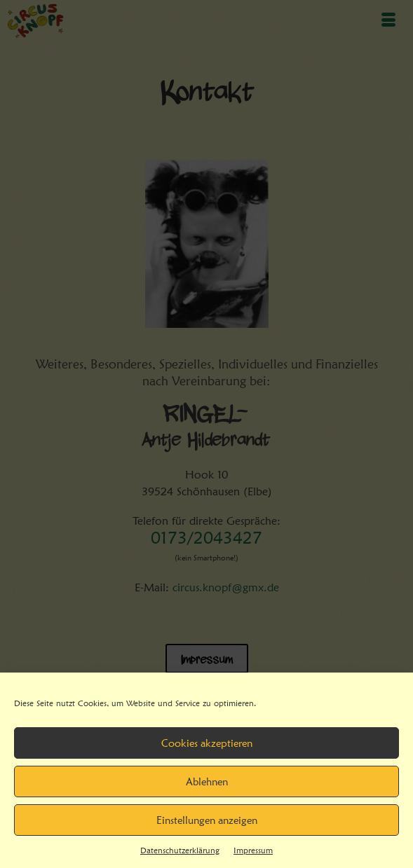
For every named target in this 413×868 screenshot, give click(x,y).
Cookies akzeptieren (207, 743)
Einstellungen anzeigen (207, 820)
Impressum (253, 850)
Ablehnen (207, 782)
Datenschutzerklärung (180, 850)
